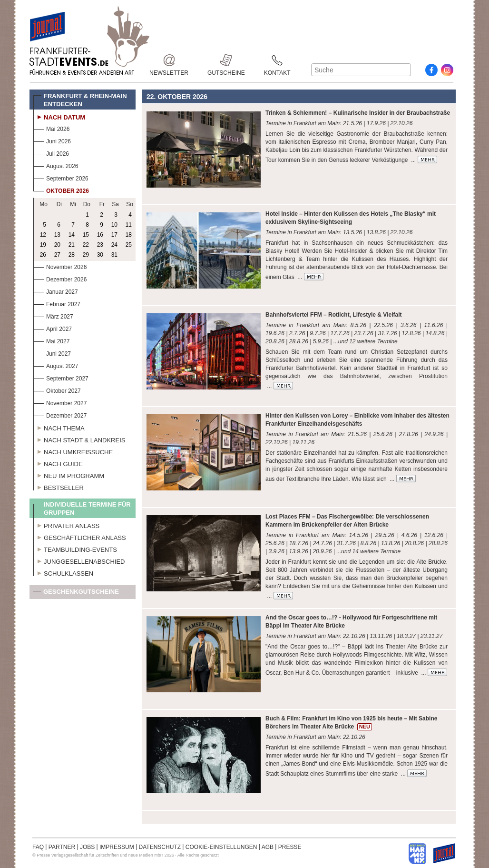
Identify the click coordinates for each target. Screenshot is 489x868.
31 (114, 255)
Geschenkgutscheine (76, 594)
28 (72, 255)
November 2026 (60, 266)
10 (114, 225)
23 (100, 245)
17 (114, 235)
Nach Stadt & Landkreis (79, 439)
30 (100, 255)
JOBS (87, 847)
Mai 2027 (51, 340)
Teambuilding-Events (75, 549)
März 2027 (53, 315)
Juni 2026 (52, 140)
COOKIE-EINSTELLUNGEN (221, 847)
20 (57, 245)
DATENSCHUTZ (160, 847)
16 (100, 235)
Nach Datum (59, 116)
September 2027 (61, 377)
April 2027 (53, 328)
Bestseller (59, 487)
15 (86, 235)
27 (57, 255)
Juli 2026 (51, 153)
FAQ (38, 847)
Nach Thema (59, 427)
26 (43, 255)
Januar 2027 (56, 291)
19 (43, 245)
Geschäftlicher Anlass (80, 537)
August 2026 (56, 165)
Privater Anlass (66, 525)
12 (43, 235)
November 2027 (60, 402)
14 (72, 235)
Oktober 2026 (61, 190)
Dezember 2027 (60, 414)
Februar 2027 (57, 303)
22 (86, 245)
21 (72, 245)
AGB (268, 847)
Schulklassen (63, 572)
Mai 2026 (51, 128)
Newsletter (169, 60)
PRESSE (290, 847)
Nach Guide (58, 463)
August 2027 (56, 365)
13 (57, 235)
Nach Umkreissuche (73, 451)
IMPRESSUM (117, 847)
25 (129, 245)
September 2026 (61, 177)
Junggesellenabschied (79, 560)
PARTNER (62, 847)
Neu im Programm (69, 475)
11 (129, 225)
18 (129, 235)
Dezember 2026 (60, 278)
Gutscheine (226, 60)
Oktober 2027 (57, 390)
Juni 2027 (52, 353)
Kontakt (277, 60)
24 (114, 245)
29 (86, 255)
